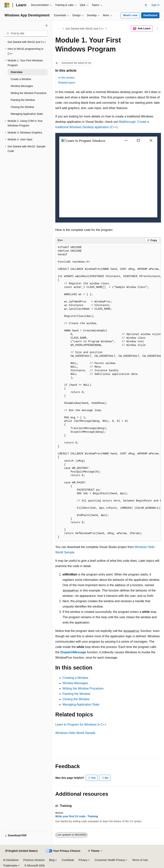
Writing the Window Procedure (83, 688)
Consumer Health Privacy (110, 860)
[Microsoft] (7, 5)
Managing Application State (81, 704)
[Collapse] (47, 26)
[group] (108, 392)
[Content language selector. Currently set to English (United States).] (21, 851)
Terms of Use (140, 860)
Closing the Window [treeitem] (22, 107)
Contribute (68, 860)
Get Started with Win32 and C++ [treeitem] (27, 42)
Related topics (67, 83)
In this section (67, 78)
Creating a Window (75, 678)
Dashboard (150, 15)
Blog (52, 860)
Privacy (83, 860)
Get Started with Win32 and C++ (85, 29)
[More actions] (158, 29)
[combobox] (26, 34)
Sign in (155, 5)
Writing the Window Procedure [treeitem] (29, 93)
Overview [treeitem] (17, 72)
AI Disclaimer (11, 860)
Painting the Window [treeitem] (23, 100)
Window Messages (75, 683)
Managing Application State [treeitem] (27, 114)
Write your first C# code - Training (77, 816)
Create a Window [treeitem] (21, 79)
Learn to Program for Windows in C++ (81, 725)
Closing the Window (76, 699)
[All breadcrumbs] (59, 29)
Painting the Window (76, 694)
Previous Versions (34, 860)
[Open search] (146, 5)
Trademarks (10, 866)
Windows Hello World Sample (75, 733)
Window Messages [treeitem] (22, 86)
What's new (130, 15)
